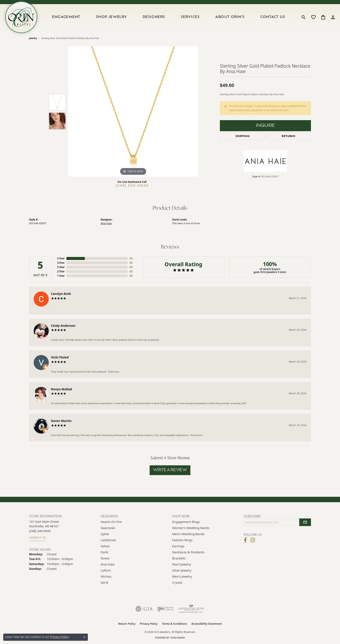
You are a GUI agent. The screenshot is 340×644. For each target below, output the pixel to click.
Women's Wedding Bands (191, 528)
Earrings (178, 546)
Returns (289, 136)
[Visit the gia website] (144, 609)
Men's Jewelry (182, 576)
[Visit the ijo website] (165, 609)
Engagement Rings (186, 522)
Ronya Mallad (61, 389)
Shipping (243, 136)
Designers (154, 17)
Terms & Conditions (175, 624)
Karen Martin (61, 421)
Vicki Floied (60, 357)
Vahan (105, 546)
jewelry (33, 38)
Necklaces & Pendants (188, 552)
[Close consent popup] (84, 637)
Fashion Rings (182, 540)
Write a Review (170, 470)
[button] (304, 17)
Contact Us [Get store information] (38, 538)
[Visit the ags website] (191, 609)
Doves (105, 558)
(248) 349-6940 (132, 186)
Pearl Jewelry (181, 564)
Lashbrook (108, 540)
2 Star (61, 271)
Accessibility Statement (206, 624)
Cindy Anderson (63, 326)
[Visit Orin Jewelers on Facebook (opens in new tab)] (245, 540)
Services (190, 17)
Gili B (104, 583)
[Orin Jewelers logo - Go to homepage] (21, 17)
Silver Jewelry (182, 570)
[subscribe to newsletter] (305, 522)
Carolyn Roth (61, 294)
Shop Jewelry (112, 17)
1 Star (61, 276)
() (131, 258)
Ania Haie (106, 223)
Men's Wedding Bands (188, 534)
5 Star (61, 258)
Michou (106, 576)
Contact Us (273, 17)
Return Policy (127, 624)
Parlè (104, 552)
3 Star (61, 267)
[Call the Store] (40, 531)
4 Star (61, 263)
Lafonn (106, 570)
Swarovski (108, 528)
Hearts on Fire (111, 522)
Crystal (177, 583)
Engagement (66, 17)
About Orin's (230, 17)
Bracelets (179, 558)
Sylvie (105, 534)
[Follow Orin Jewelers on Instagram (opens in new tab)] (253, 540)
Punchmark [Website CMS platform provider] (178, 638)
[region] (133, 111)
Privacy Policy (149, 624)
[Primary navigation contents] (169, 17)
